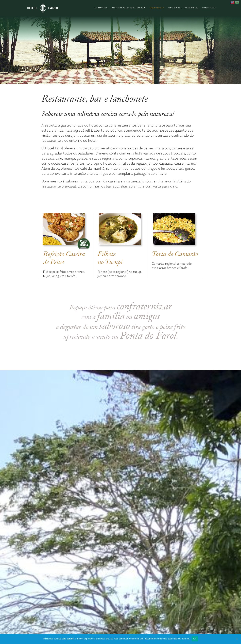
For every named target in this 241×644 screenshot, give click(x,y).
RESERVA (175, 8)
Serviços (157, 8)
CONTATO (209, 8)
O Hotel (101, 8)
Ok (195, 639)
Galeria (192, 8)
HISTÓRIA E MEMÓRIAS (129, 8)
